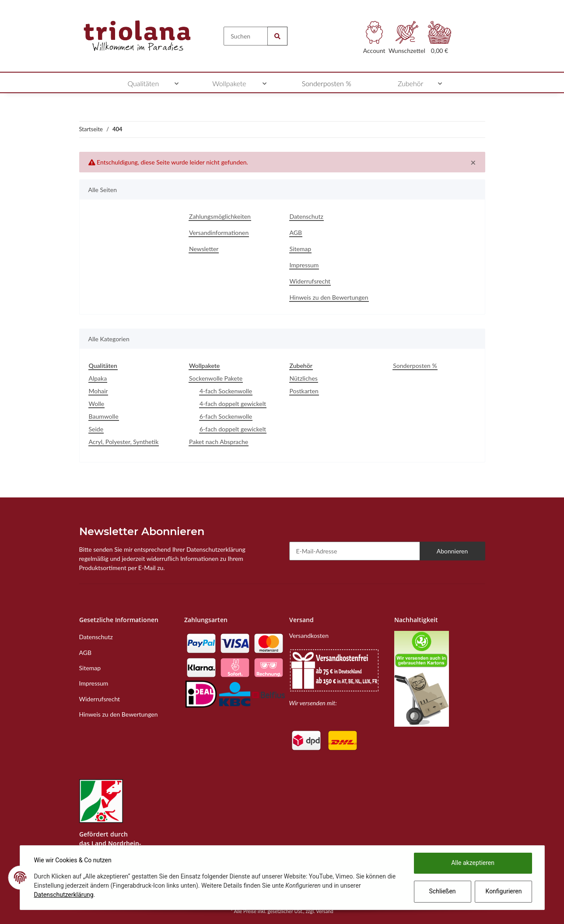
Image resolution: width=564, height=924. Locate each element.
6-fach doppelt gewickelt (233, 429)
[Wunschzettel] (407, 40)
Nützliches (304, 378)
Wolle (97, 404)
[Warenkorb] (440, 40)
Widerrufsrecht (310, 281)
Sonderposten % (415, 366)
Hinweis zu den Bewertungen (329, 297)
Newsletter (204, 249)
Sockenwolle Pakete (216, 378)
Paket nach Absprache (219, 442)
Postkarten (304, 391)
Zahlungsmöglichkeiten (220, 216)
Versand (325, 911)
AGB (296, 233)
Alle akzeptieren (473, 863)
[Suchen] (246, 36)
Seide (96, 429)
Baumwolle (104, 416)
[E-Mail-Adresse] (355, 551)
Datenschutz (307, 216)
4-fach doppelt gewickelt (233, 404)
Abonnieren (452, 551)
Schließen (442, 891)
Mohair (98, 391)
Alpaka (98, 378)
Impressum (304, 265)
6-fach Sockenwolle (226, 416)
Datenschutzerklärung (64, 895)
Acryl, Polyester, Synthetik (124, 442)
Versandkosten (309, 635)
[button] (374, 40)
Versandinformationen (219, 233)
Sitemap (301, 249)
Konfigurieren (504, 891)
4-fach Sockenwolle (226, 391)
